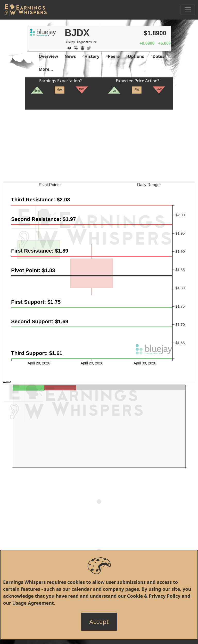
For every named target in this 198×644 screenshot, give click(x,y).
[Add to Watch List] (68, 48)
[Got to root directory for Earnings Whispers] (25, 10)
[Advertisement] (99, 146)
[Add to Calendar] (75, 48)
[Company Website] (81, 48)
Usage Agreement (33, 603)
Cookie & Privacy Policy (154, 596)
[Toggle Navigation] (188, 10)
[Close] (99, 622)
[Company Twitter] (88, 48)
